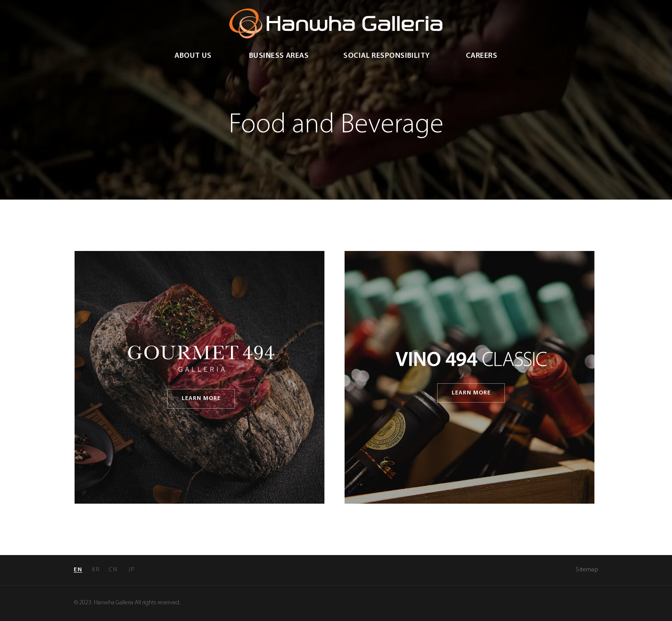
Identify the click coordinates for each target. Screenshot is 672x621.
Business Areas (279, 56)
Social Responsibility (386, 56)
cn (113, 570)
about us (193, 56)
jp (132, 570)
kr (96, 570)
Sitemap (587, 570)
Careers (481, 56)
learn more (201, 399)
